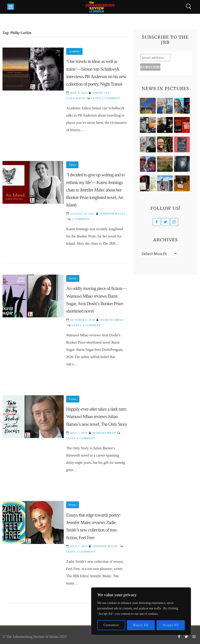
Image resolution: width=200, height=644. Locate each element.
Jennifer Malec (113, 214)
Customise (111, 625)
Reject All (141, 625)
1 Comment (81, 219)
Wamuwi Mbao (112, 320)
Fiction (73, 278)
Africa (72, 165)
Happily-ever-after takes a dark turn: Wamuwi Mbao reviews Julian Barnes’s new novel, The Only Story (97, 417)
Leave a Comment (106, 98)
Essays (73, 505)
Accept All (171, 625)
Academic (74, 51)
